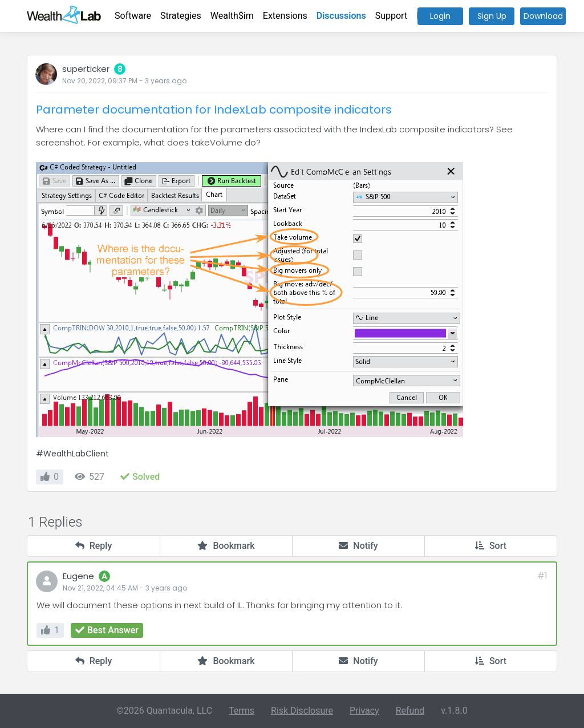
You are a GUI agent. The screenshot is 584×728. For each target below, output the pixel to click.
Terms (242, 711)
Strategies (181, 16)
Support (391, 16)
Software (133, 16)
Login (440, 16)
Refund (410, 711)
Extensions (285, 16)
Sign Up (492, 16)
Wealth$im (232, 16)
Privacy (364, 711)
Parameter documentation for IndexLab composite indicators (214, 110)
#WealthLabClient (72, 454)
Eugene (78, 576)
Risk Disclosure (302, 711)
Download (543, 16)
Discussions (341, 16)
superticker (86, 69)
